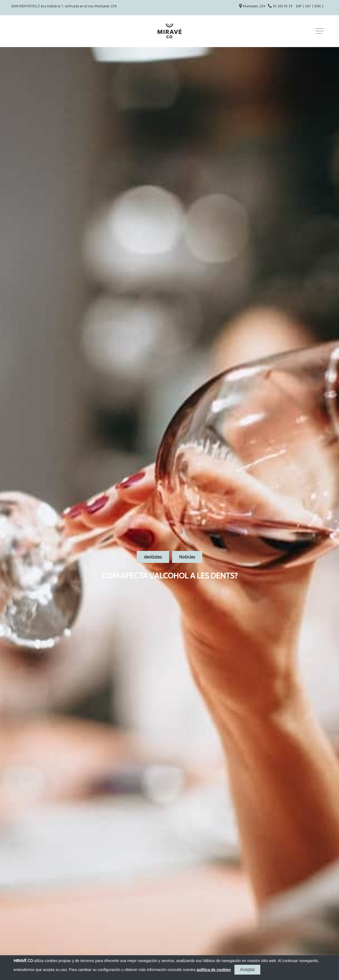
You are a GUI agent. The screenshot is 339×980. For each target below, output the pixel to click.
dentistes (153, 557)
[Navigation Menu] (320, 31)
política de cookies (214, 970)
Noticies (187, 557)
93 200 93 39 (283, 6)
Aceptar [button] (247, 970)
